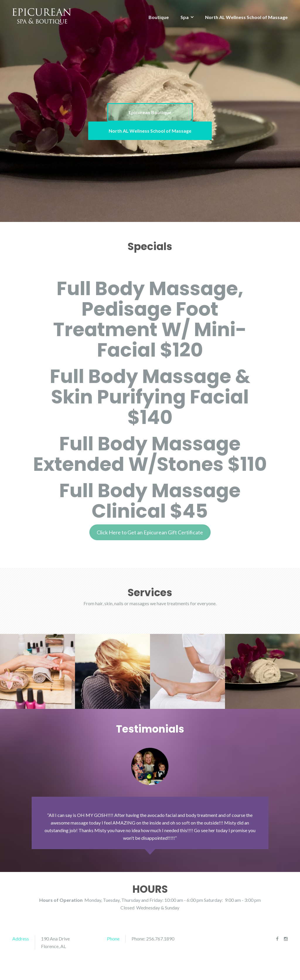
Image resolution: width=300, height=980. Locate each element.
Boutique (159, 17)
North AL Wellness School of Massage (246, 17)
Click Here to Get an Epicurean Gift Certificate (150, 532)
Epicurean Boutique (150, 112)
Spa (185, 17)
